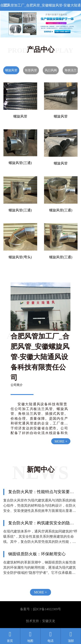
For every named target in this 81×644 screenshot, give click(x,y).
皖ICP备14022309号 (47, 609)
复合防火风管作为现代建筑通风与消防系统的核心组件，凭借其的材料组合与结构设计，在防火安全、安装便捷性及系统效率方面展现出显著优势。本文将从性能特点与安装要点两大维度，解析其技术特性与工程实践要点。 (40, 511)
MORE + (61, 441)
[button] (22, 34)
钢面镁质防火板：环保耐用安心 (37, 554)
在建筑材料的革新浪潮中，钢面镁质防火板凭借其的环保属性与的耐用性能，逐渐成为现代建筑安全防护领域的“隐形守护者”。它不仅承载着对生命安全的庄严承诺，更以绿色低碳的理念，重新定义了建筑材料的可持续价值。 (40, 573)
